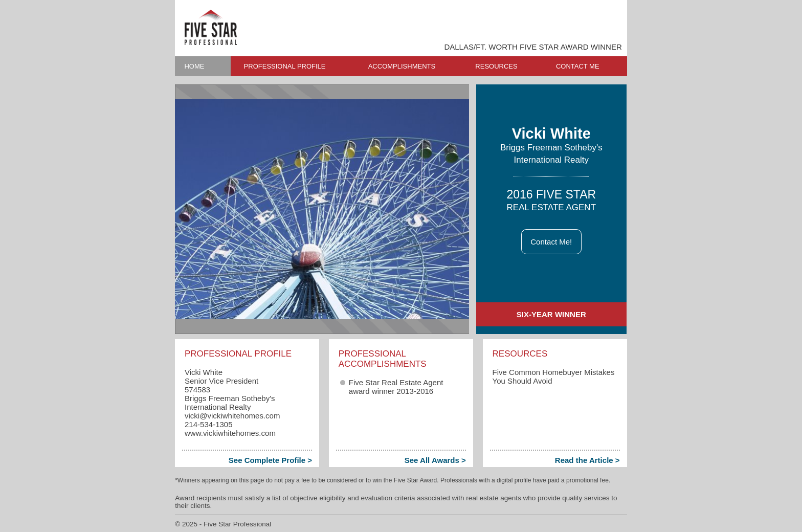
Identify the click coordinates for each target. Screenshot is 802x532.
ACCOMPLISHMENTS (402, 66)
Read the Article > (587, 460)
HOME (194, 66)
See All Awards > (435, 460)
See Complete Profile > (270, 460)
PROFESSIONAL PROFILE (285, 66)
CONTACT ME (578, 66)
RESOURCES (496, 66)
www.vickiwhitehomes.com (230, 433)
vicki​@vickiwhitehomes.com (232, 416)
